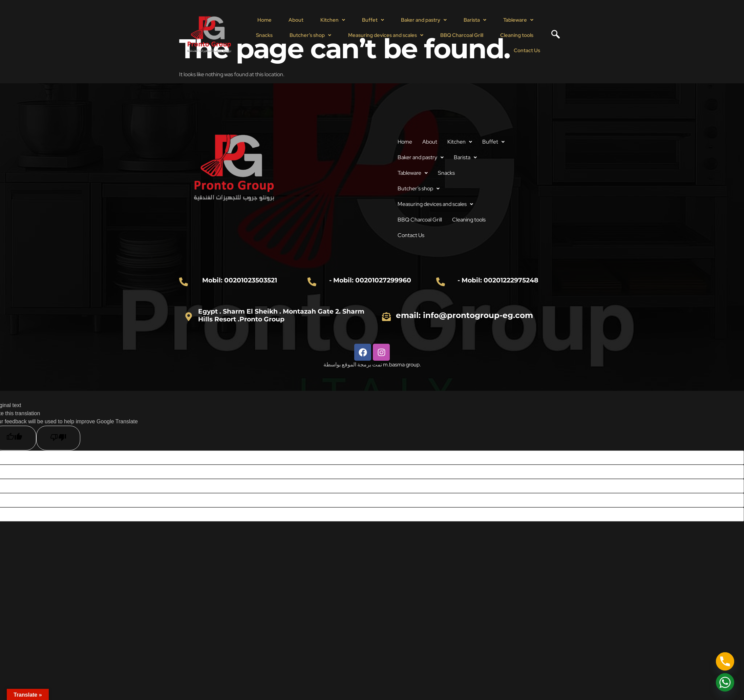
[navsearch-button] (553, 35)
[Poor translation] (58, 438)
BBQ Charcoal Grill (462, 35)
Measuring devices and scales (386, 35)
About (296, 20)
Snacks (264, 35)
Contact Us (527, 50)
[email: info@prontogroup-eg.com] (386, 317)
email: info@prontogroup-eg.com (464, 315)
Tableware (518, 20)
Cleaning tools (517, 35)
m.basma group (401, 365)
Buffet (373, 20)
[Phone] (725, 661)
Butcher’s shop (310, 35)
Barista (475, 20)
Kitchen (333, 20)
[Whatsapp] (725, 682)
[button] (333, 20)
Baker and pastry (424, 20)
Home (264, 20)
